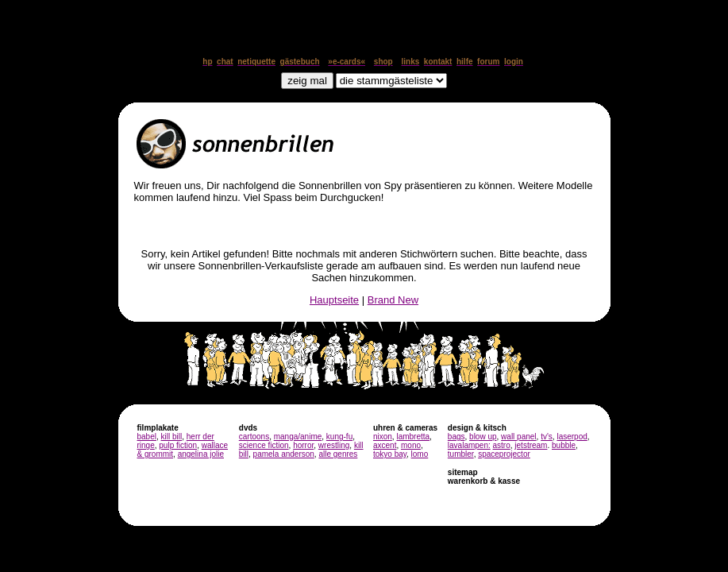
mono (411, 445)
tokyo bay (390, 454)
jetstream (531, 445)
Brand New (393, 300)
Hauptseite (334, 300)
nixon (383, 437)
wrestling (334, 445)
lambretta (413, 437)
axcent (385, 445)
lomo (420, 454)
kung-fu (339, 437)
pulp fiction (178, 445)
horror (303, 445)
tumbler (461, 454)
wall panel (518, 437)
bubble (564, 445)
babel (147, 437)
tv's (547, 437)
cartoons (254, 437)
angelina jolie (201, 454)
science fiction (264, 445)
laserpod (572, 437)
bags (456, 437)
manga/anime (298, 437)
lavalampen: (469, 445)
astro (502, 445)
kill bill (172, 437)
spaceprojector (504, 454)
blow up (483, 437)
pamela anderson (284, 454)
